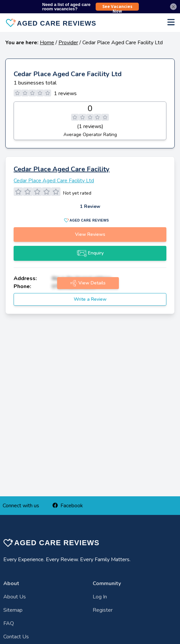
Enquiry (90, 253)
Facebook (68, 506)
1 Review (90, 206)
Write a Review (90, 299)
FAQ (9, 623)
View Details (88, 283)
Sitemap (13, 610)
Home (47, 43)
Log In (100, 597)
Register (103, 610)
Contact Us (16, 637)
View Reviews (90, 234)
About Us (15, 597)
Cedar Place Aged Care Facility (62, 169)
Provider (68, 43)
